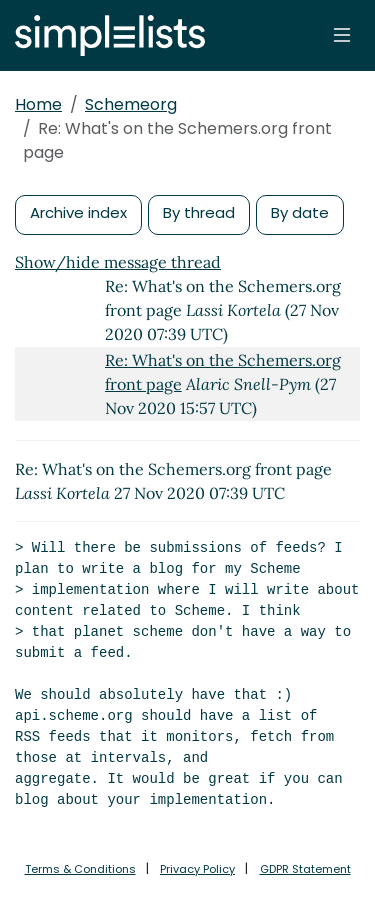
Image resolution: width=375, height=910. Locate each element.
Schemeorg (131, 104)
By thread (199, 212)
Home (38, 104)
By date (300, 212)
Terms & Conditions (80, 869)
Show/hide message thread (118, 262)
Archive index (78, 212)
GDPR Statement (305, 869)
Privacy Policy (197, 869)
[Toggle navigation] (342, 35)
